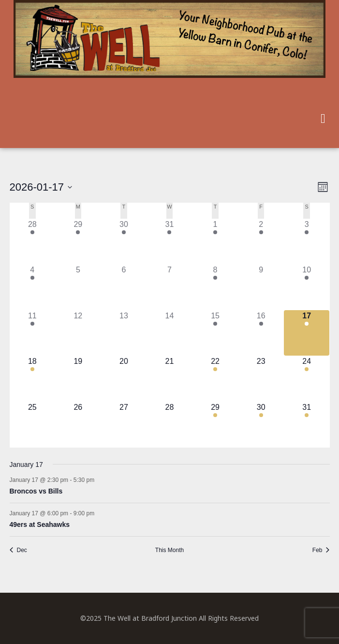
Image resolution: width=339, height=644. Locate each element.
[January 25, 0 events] (33, 425)
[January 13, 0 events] (124, 333)
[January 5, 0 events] (78, 287)
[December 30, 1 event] (124, 242)
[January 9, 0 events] (261, 287)
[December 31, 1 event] (169, 242)
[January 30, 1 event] (261, 425)
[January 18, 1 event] (33, 379)
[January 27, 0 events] (124, 425)
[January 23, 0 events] (261, 379)
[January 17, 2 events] (307, 333)
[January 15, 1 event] (215, 333)
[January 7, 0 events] (169, 287)
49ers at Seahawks (40, 524)
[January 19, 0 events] (78, 379)
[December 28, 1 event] (33, 242)
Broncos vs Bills (36, 491)
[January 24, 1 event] (307, 379)
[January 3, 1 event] (307, 242)
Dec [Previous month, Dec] (18, 550)
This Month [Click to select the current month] (169, 550)
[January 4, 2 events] (33, 287)
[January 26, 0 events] (78, 425)
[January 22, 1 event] (215, 379)
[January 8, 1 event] (215, 287)
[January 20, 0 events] (124, 379)
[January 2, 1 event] (261, 242)
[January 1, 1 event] (215, 242)
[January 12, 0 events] (78, 333)
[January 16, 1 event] (261, 333)
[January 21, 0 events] (169, 379)
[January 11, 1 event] (33, 333)
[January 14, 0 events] (169, 333)
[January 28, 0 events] (169, 425)
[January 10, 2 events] (307, 287)
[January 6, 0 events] (124, 287)
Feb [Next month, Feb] (321, 550)
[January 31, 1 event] (307, 425)
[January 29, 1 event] (215, 425)
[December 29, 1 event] (78, 242)
